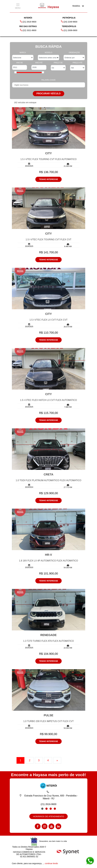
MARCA (23, 53)
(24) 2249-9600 (69, 21)
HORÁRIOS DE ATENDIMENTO (48, 816)
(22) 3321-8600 (28, 30)
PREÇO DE (58, 63)
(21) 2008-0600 (69, 30)
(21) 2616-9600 (28, 21)
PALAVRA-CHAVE (48, 80)
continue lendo (51, 863)
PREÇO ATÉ (77, 63)
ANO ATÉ (39, 63)
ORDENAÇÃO (74, 53)
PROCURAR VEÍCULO (48, 94)
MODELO (48, 53)
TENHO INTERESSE (48, 179)
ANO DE (20, 63)
